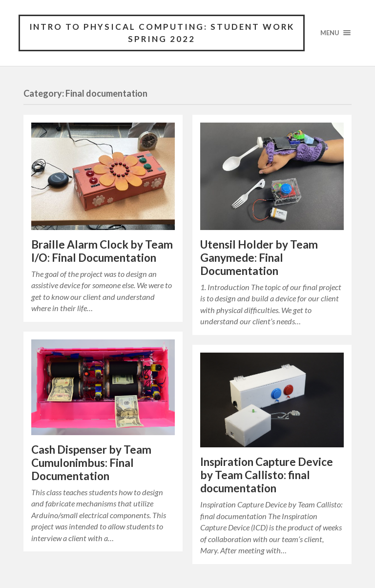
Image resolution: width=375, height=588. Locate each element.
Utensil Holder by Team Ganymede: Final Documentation (259, 258)
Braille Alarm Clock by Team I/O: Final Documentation (102, 251)
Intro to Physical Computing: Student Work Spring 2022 (162, 33)
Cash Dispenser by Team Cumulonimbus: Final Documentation (91, 463)
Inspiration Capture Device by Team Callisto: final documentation (267, 475)
